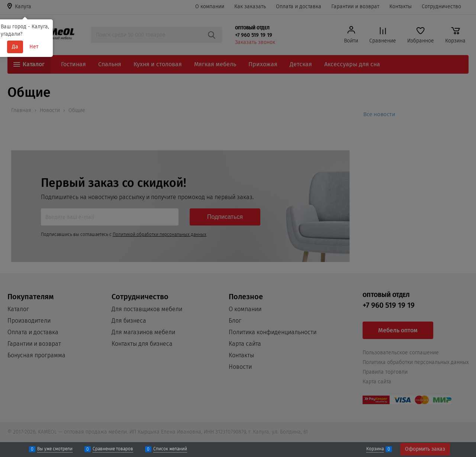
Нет (34, 47)
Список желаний (170, 449)
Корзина (375, 449)
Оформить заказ (425, 449)
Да (15, 47)
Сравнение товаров (113, 449)
